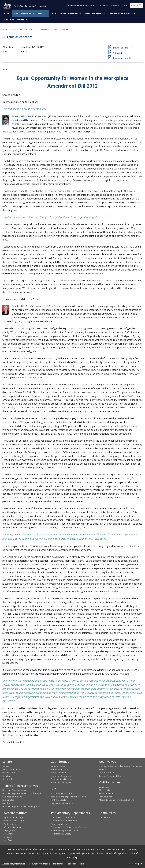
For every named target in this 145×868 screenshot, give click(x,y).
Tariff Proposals (58, 800)
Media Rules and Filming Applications (117, 800)
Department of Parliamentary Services (69, 827)
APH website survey (13, 827)
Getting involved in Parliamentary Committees (121, 766)
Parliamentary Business (29, 13)
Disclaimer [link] (58, 864)
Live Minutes (8, 800)
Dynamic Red (9, 773)
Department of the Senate (64, 817)
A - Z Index (9, 834)
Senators (7, 776)
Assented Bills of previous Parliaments (69, 797)
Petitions (103, 769)
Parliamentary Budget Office (64, 830)
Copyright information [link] (39, 864)
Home (7, 13)
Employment (9, 830)
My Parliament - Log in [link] (14, 817)
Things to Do (105, 790)
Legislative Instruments (62, 803)
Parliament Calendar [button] (77, 6)
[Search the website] (136, 6)
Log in (125, 6)
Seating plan (8, 779)
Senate (6, 766)
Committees (104, 817)
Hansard (45, 30)
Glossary (8, 837)
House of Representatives (15, 790)
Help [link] (82, 864)
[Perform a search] (140, 6)
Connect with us (107, 773)
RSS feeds (9, 840)
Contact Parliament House (111, 776)
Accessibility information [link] (14, 864)
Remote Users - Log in (14, 821)
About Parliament (121, 13)
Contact (94, 6)
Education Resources (61, 776)
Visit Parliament (14, 20)
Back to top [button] (136, 864)
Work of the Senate (12, 769)
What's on (104, 787)
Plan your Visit (106, 797)
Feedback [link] (71, 864)
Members (7, 803)
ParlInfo (104, 6)
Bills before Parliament (62, 793)
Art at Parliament (107, 793)
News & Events (94, 13)
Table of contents (17, 37)
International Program (61, 782)
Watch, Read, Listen (60, 769)
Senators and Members (64, 13)
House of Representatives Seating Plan (21, 806)
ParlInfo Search (11, 824)
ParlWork (115, 6)
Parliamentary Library (61, 779)
